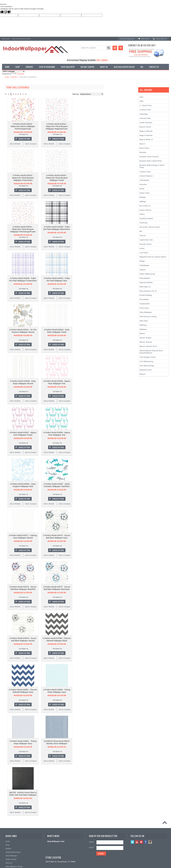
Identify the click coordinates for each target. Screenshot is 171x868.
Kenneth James (8, 137)
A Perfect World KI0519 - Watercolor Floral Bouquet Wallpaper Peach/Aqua (55, 178)
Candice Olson (8, 119)
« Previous (38, 94)
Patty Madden (145, 278)
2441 (141, 97)
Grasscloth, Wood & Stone (150, 227)
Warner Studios (145, 338)
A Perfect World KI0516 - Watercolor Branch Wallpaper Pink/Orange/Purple (55, 126)
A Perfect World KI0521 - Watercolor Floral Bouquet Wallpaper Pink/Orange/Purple (55, 229)
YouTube (137, 842)
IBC (141, 231)
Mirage (142, 261)
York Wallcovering (146, 361)
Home (7, 77)
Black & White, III (146, 140)
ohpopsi (143, 270)
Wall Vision (144, 321)
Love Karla (144, 253)
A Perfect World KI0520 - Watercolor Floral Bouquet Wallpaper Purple (89, 178)
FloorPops (143, 223)
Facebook (146, 842)
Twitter (132, 842)
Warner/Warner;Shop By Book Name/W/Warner (151, 352)
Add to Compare (63, 144)
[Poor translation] (7, 12)
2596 (141, 101)
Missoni (142, 374)
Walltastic (143, 329)
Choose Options (56, 139)
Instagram (150, 842)
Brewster (5, 116)
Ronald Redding (8, 123)
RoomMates (7, 130)
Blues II (142, 144)
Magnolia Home (8, 134)
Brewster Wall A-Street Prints (151, 161)
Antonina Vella (145, 118)
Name (91, 842)
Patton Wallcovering (147, 274)
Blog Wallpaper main (56, 841)
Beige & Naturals (146, 131)
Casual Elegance (146, 176)
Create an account (25, 39)
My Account (6, 39)
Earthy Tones (145, 193)
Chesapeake (7, 126)
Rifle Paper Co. (145, 287)
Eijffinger (143, 202)
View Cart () (161, 39)
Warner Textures (146, 342)
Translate (18, 74)
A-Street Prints (8, 112)
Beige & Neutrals (146, 135)
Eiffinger (143, 197)
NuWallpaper (144, 265)
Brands (14, 77)
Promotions (6, 98)
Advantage (144, 114)
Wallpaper (6, 93)
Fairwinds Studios (146, 218)
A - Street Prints (146, 105)
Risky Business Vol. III (148, 291)
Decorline (143, 184)
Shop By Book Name (10, 91)
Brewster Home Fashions (149, 157)
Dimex (142, 189)
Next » (58, 94)
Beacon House (8, 141)
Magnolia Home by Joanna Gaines (153, 257)
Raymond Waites (146, 282)
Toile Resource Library (148, 317)
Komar (142, 248)
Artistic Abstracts (146, 123)
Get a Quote (102, 60)
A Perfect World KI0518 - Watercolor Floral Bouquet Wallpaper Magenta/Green (89, 126)
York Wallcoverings (9, 108)
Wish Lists (145, 39)
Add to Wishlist (47, 144)
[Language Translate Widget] (13, 71)
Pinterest (141, 842)
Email (91, 847)
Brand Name (144, 148)
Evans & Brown (145, 210)
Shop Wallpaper (146, 312)
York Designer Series (10, 96)
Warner (142, 333)
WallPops (143, 325)
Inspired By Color (146, 240)
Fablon (142, 214)
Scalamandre (145, 304)
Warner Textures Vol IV (148, 346)
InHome (143, 236)
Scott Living (144, 308)
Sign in (14, 39)
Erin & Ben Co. (145, 206)
